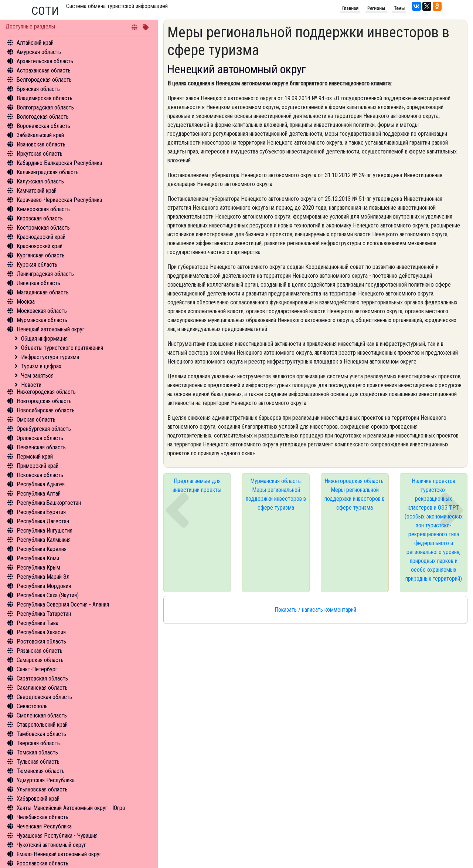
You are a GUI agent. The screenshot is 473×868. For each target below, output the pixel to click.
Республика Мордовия (44, 586)
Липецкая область (38, 283)
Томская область (37, 752)
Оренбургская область (44, 429)
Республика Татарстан (44, 614)
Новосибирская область (46, 410)
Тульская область (38, 762)
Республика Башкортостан (49, 503)
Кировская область (40, 218)
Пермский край (35, 457)
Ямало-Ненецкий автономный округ (59, 854)
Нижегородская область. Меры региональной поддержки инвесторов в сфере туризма (355, 494)
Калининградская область (48, 172)
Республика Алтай (39, 494)
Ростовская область (41, 641)
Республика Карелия (42, 549)
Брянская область (38, 89)
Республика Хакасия (41, 632)
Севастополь (32, 706)
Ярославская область (42, 863)
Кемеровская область (43, 209)
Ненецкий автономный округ (51, 329)
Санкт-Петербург (37, 669)
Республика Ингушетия (45, 531)
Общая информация (44, 339)
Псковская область (40, 475)
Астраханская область (44, 70)
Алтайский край (35, 43)
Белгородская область (44, 80)
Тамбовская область (41, 734)
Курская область (37, 265)
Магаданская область (43, 292)
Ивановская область (41, 144)
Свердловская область (44, 697)
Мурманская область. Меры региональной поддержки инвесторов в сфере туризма (276, 494)
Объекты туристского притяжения (62, 348)
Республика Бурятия (41, 512)
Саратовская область (42, 678)
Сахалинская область (42, 688)
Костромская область (43, 228)
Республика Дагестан (43, 521)
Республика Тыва (38, 623)
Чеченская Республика (44, 826)
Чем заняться (37, 376)
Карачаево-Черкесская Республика (59, 200)
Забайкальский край (40, 135)
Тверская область (38, 743)
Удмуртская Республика (46, 780)
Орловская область (40, 438)
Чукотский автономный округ (51, 845)
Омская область (36, 420)
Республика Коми (38, 558)
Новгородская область (44, 401)
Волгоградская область (45, 107)
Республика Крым (38, 568)
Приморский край (38, 466)
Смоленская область (42, 715)
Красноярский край (40, 246)
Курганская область (41, 255)
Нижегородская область (46, 392)
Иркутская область (40, 154)
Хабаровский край (38, 799)
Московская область (42, 311)
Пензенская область (41, 447)
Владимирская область (45, 98)
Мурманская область (42, 320)
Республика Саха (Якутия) (48, 595)
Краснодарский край (41, 237)
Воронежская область (43, 126)
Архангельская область (45, 61)
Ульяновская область (42, 789)
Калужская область (40, 181)
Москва (26, 302)
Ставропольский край (42, 725)
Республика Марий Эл (43, 577)
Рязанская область (40, 651)
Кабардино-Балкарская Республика (59, 163)
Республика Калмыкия (44, 540)
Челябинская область (42, 817)
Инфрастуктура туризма (50, 357)
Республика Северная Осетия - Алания (63, 604)
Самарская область (40, 660)
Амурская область (39, 52)
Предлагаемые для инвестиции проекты (197, 485)
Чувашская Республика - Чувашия (57, 836)
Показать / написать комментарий (315, 610)
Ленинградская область (45, 274)
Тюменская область (41, 771)
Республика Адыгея (41, 484)
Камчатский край (37, 191)
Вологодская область (43, 117)
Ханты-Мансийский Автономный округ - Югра (71, 808)
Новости (31, 385)
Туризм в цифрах (41, 366)
